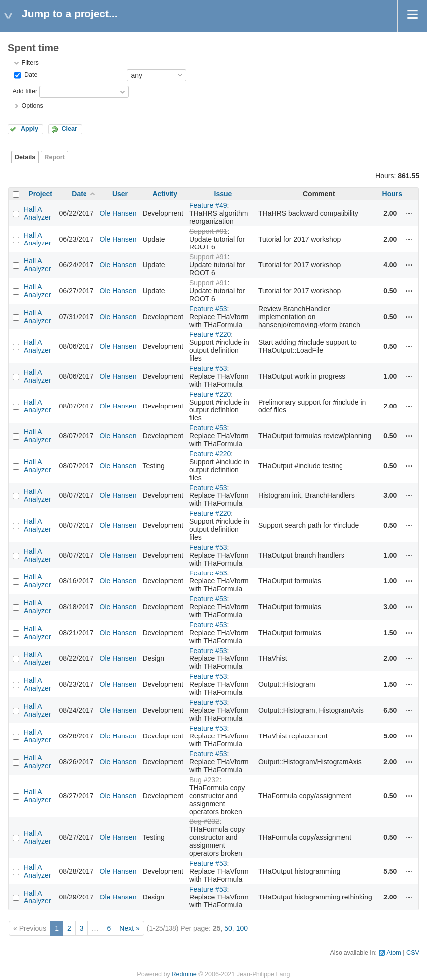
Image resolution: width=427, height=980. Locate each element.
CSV (413, 953)
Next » (129, 928)
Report (54, 157)
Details (25, 157)
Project (40, 194)
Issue (223, 194)
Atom (393, 953)
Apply (30, 129)
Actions (409, 213)
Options (32, 106)
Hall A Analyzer (37, 213)
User (120, 194)
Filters (30, 63)
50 (228, 928)
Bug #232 (204, 780)
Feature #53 (208, 309)
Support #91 (208, 231)
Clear (69, 129)
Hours (392, 194)
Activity (165, 194)
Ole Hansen (118, 213)
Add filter (25, 91)
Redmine (184, 974)
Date (30, 75)
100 (242, 928)
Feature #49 (208, 205)
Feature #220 (210, 334)
